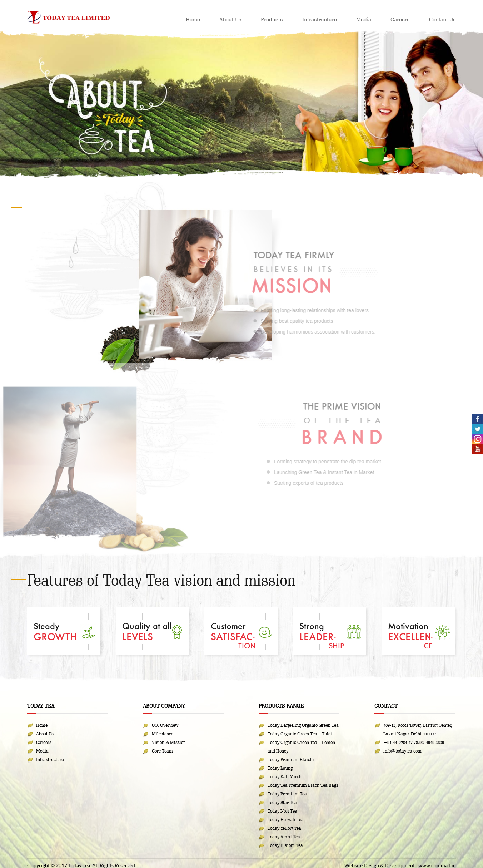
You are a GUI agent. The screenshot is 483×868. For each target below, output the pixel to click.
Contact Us (442, 19)
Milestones (163, 734)
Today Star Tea (282, 802)
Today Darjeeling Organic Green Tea (303, 725)
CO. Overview (165, 725)
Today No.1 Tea (282, 811)
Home (193, 19)
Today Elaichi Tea (285, 845)
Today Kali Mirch (285, 776)
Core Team (162, 751)
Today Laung (280, 768)
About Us (230, 19)
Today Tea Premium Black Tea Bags (303, 785)
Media (364, 19)
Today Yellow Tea (284, 828)
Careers (400, 19)
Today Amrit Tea (284, 837)
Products (272, 19)
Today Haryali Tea (286, 819)
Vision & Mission (169, 742)
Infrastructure (320, 19)
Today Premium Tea (287, 794)
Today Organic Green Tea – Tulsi (300, 734)
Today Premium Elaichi (291, 759)
